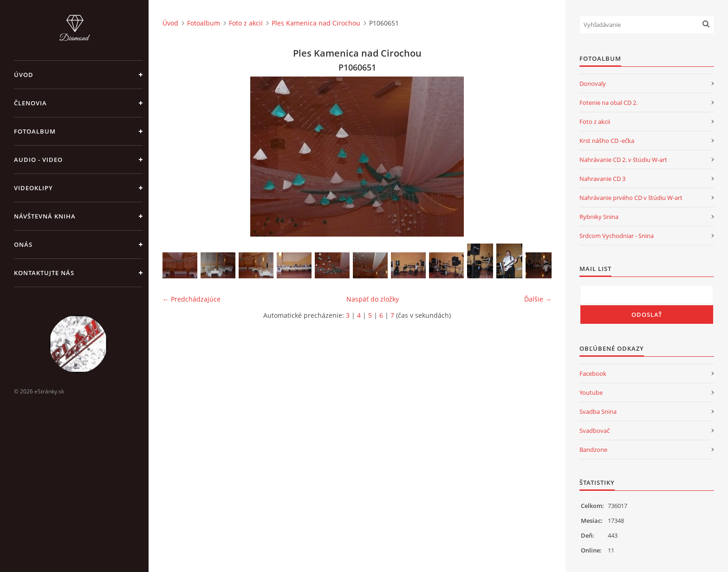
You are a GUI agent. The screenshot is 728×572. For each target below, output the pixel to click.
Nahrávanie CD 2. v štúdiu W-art (623, 160)
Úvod (24, 75)
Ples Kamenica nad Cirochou (316, 23)
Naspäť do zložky (373, 299)
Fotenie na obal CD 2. (608, 103)
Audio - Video (38, 160)
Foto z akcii (246, 23)
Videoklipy (33, 188)
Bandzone (593, 450)
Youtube (591, 392)
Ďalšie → (538, 299)
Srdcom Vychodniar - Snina (617, 236)
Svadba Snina (598, 411)
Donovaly (593, 84)
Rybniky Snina (599, 217)
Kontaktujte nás (44, 273)
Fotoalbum (35, 131)
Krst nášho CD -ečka (607, 141)
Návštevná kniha (45, 216)
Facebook (593, 373)
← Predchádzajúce (192, 299)
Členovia (30, 103)
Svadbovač (595, 431)
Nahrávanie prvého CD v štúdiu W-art (631, 198)
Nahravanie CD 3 (602, 179)
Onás (23, 244)
